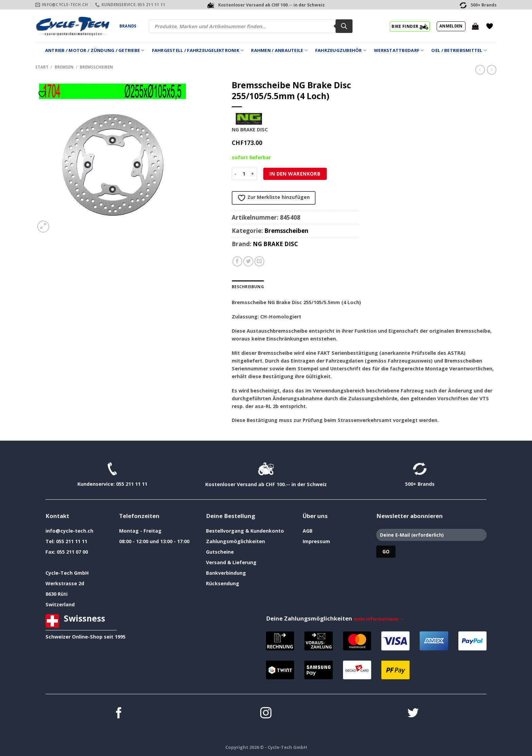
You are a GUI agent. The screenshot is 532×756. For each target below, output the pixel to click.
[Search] (344, 26)
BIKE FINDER (410, 26)
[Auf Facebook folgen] (119, 714)
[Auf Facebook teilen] (237, 261)
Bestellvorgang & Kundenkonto (245, 531)
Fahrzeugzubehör (341, 50)
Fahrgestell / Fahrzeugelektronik (198, 50)
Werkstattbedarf (399, 50)
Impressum (316, 541)
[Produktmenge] (244, 174)
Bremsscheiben (96, 67)
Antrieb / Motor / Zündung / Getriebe (95, 50)
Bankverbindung (226, 573)
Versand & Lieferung (231, 562)
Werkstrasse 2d (65, 583)
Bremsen (64, 67)
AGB (308, 531)
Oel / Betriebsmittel (459, 50)
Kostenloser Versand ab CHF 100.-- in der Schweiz (266, 484)
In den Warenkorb (295, 174)
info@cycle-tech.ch (69, 531)
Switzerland (60, 604)
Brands (128, 26)
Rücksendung (223, 583)
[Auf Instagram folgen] (266, 714)
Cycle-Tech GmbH (67, 573)
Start (42, 67)
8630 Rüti (56, 594)
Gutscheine (220, 552)
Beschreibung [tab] (248, 287)
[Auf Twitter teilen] (248, 261)
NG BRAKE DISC (275, 244)
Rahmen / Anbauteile (279, 50)
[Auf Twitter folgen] (413, 714)
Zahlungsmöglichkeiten (235, 541)
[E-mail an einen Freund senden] (260, 261)
